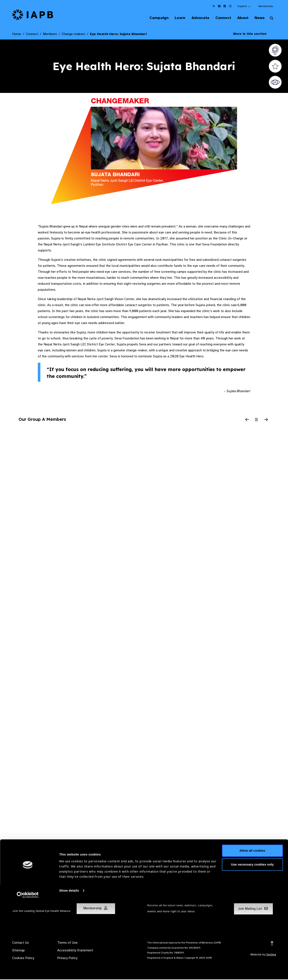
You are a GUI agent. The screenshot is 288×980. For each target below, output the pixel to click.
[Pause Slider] (257, 420)
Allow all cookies (252, 927)
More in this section (253, 34)
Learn (174, 18)
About (240, 18)
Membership (266, 6)
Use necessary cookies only (252, 941)
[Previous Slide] (247, 420)
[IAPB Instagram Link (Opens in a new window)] (230, 6)
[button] (244, 6)
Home (17, 34)
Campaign (152, 18)
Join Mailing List (253, 909)
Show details (69, 967)
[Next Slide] (266, 420)
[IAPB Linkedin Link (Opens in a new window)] (225, 6)
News (258, 18)
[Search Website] (272, 19)
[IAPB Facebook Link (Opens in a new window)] (219, 6)
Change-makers (73, 34)
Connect (220, 18)
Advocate (196, 18)
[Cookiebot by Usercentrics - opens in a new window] (28, 972)
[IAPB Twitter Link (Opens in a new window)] (214, 6)
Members (50, 34)
